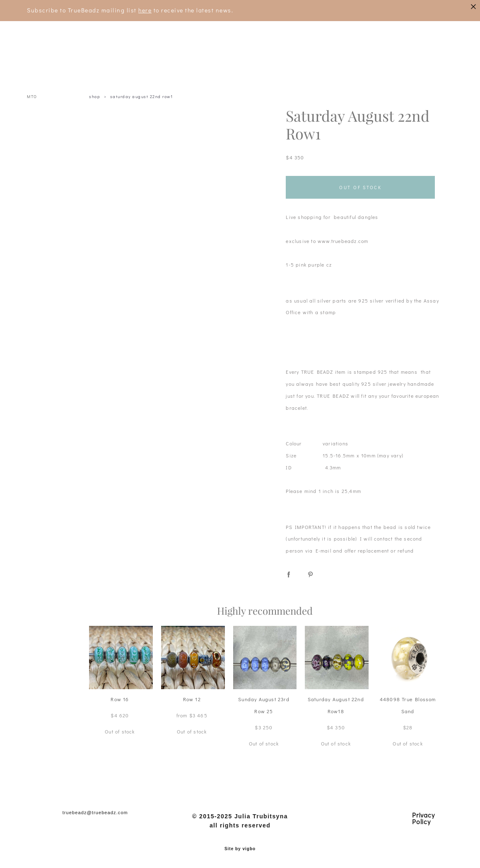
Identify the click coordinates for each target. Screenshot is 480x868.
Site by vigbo (240, 849)
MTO (32, 97)
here (145, 10)
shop (95, 97)
